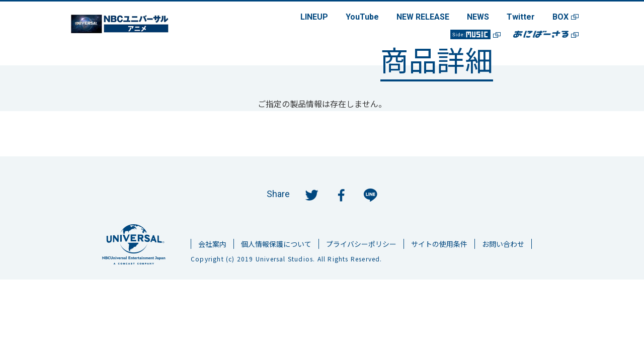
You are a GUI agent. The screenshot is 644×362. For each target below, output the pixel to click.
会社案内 (212, 244)
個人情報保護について (276, 244)
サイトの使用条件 (439, 244)
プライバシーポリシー (361, 244)
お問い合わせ (503, 244)
